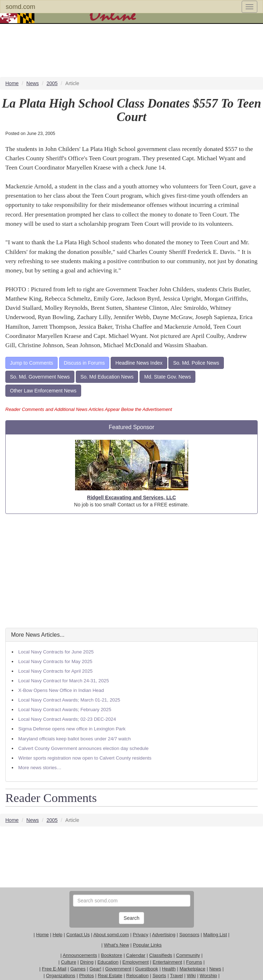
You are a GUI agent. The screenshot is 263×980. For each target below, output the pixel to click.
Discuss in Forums (84, 363)
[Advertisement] (131, 571)
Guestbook (147, 969)
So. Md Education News (107, 377)
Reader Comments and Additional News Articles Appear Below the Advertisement (89, 409)
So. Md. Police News (196, 363)
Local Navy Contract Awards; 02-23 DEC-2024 (67, 719)
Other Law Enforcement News (43, 391)
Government (118, 969)
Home (42, 935)
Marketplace (192, 969)
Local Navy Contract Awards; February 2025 (65, 710)
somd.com (20, 7)
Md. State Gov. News (167, 377)
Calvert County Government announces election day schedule (83, 748)
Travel (177, 976)
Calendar (136, 955)
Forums (194, 962)
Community (188, 955)
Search (131, 918)
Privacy (141, 935)
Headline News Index (139, 363)
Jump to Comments (31, 363)
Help (57, 935)
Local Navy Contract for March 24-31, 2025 (64, 681)
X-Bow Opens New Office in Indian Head (61, 690)
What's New (117, 945)
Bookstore (111, 955)
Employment (136, 962)
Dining (87, 962)
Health (169, 969)
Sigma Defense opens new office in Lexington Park (72, 729)
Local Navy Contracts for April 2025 (55, 671)
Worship (208, 976)
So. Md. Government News (40, 377)
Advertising (164, 935)
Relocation (138, 976)
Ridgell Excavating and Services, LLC (132, 497)
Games (78, 969)
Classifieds (161, 955)
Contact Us (78, 935)
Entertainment (167, 962)
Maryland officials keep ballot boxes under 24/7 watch (74, 739)
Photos (86, 976)
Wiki (191, 976)
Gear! (95, 969)
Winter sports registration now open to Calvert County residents (85, 758)
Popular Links (147, 945)
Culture (69, 962)
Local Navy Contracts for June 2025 (56, 652)
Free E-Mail (54, 969)
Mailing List (215, 935)
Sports (159, 976)
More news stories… (40, 768)
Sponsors (189, 935)
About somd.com (111, 935)
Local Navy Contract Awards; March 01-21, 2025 (69, 700)
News (215, 969)
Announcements (80, 955)
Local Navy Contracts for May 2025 (55, 661)
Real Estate (110, 976)
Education (108, 962)
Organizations (61, 976)
